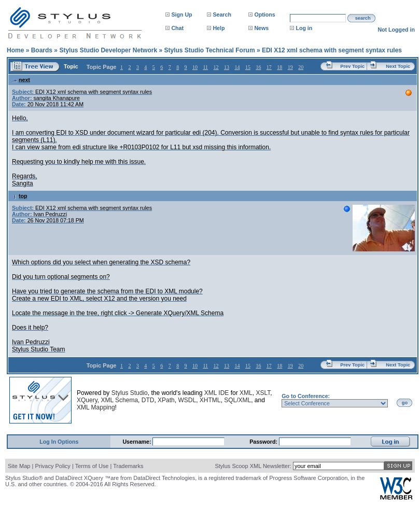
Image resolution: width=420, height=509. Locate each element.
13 (227, 67)
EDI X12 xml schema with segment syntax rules (332, 50)
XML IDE (217, 393)
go (405, 403)
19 (290, 67)
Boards (42, 50)
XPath (166, 400)
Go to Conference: (306, 396)
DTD (148, 400)
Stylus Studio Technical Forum (209, 50)
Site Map (19, 466)
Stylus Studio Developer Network (108, 50)
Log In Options (59, 442)
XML (246, 393)
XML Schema (119, 400)
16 (258, 67)
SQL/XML (237, 400)
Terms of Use (92, 466)
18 (279, 67)
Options (264, 15)
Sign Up (181, 15)
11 (205, 67)
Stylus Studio (130, 393)
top (20, 196)
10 (195, 67)
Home (15, 50)
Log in (304, 28)
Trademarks (128, 466)
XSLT (263, 393)
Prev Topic (352, 66)
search (363, 18)
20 (301, 67)
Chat (177, 28)
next (21, 80)
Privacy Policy (52, 466)
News (261, 28)
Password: (264, 442)
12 (216, 67)
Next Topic (398, 66)
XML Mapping (96, 407)
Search (222, 15)
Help (219, 28)
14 (237, 67)
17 (269, 67)
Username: (137, 442)
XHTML (210, 400)
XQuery (87, 400)
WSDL (187, 400)
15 (248, 67)
